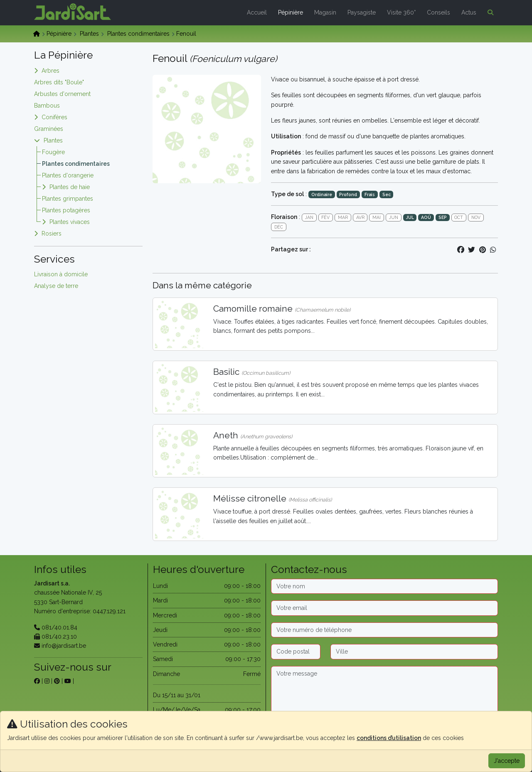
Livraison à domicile (61, 274)
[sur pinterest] (57, 681)
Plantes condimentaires (138, 34)
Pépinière (291, 12)
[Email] (384, 608)
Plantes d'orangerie (68, 175)
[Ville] (414, 652)
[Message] (384, 692)
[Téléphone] (384, 630)
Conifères (54, 117)
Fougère (53, 152)
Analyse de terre (56, 286)
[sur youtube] (68, 681)
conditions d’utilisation (389, 738)
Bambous (47, 106)
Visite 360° (401, 12)
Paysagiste (362, 12)
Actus (469, 12)
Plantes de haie (70, 187)
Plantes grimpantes (68, 199)
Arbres (50, 71)
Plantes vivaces (70, 222)
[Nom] (384, 586)
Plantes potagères (66, 210)
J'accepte (507, 761)
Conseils (438, 12)
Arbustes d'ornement (62, 94)
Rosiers (52, 234)
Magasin (325, 12)
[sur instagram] (47, 681)
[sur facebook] (37, 681)
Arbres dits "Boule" (59, 82)
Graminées (49, 129)
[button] (489, 12)
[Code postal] (296, 652)
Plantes (89, 34)
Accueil (257, 12)
